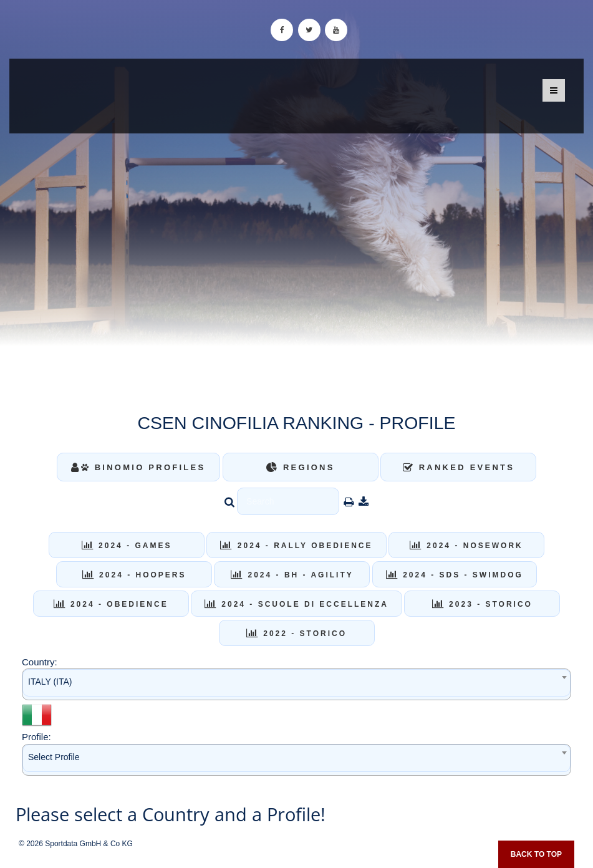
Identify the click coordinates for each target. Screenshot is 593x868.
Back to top (536, 854)
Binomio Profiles (138, 467)
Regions (301, 467)
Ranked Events (459, 467)
